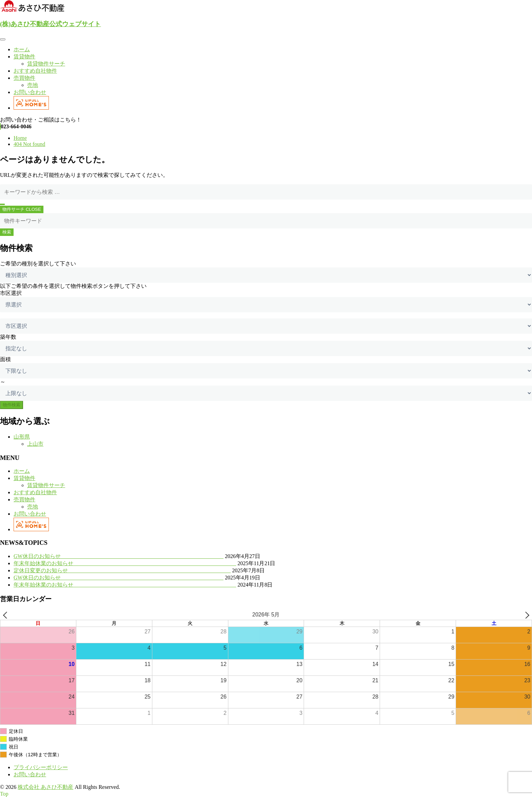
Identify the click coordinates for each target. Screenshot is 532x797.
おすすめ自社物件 (35, 71)
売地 (33, 85)
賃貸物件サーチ (46, 64)
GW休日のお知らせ (119, 556)
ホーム (22, 49)
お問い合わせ (30, 92)
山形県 (22, 437)
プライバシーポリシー (41, 767)
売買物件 (24, 78)
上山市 (35, 444)
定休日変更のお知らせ (122, 570)
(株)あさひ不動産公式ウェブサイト (50, 24)
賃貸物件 (24, 57)
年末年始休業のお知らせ (125, 563)
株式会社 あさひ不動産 (45, 787)
